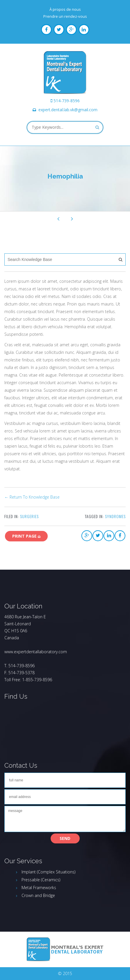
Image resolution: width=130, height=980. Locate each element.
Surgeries (29, 516)
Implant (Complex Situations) (48, 872)
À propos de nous (65, 9)
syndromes (115, 516)
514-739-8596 (67, 101)
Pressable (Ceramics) (41, 880)
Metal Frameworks (39, 888)
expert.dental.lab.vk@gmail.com (68, 110)
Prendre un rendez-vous (65, 16)
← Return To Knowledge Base (32, 497)
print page (26, 536)
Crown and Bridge (38, 895)
